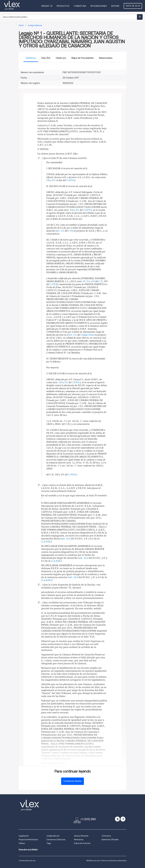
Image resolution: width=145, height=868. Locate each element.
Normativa (79, 840)
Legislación (24, 836)
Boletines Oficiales (110, 840)
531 (54, 180)
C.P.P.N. (70, 180)
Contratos (106, 836)
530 (48, 180)
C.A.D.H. (46, 541)
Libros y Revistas (81, 836)
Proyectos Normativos (28, 840)
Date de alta (133, 6)
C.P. (70, 231)
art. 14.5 (66, 538)
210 (93, 281)
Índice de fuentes (82, 843)
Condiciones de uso (27, 860)
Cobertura (80, 6)
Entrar (115, 6)
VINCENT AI (47, 6)
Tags (49, 843)
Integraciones (99, 6)
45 (84, 281)
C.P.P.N (53, 284)
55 (88, 281)
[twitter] (117, 819)
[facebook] (123, 819)
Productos (63, 6)
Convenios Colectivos (56, 840)
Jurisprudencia (53, 836)
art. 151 (60, 231)
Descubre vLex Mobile (28, 850)
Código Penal (87, 335)
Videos (22, 843)
